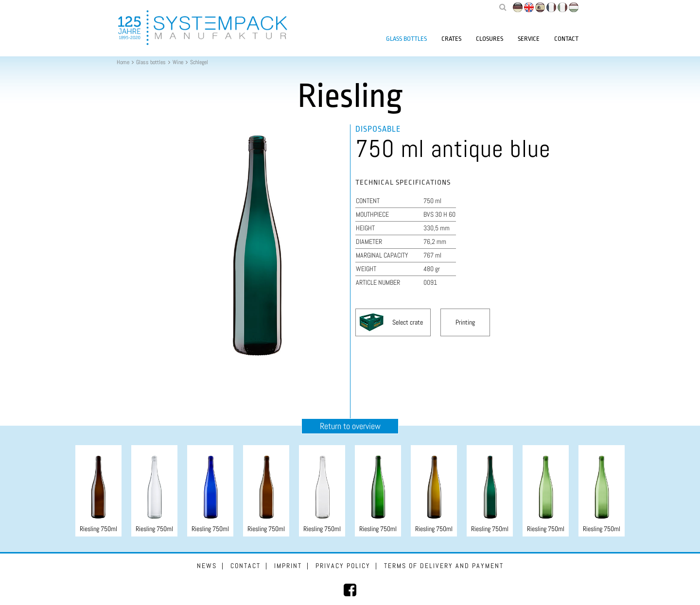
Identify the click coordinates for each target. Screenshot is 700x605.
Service (529, 39)
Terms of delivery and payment (444, 566)
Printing (465, 322)
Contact (566, 39)
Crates (451, 39)
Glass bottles (406, 39)
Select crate (408, 322)
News (207, 566)
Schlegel (199, 62)
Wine (178, 62)
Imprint (288, 566)
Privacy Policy (343, 566)
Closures (490, 39)
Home (123, 62)
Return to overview (350, 426)
